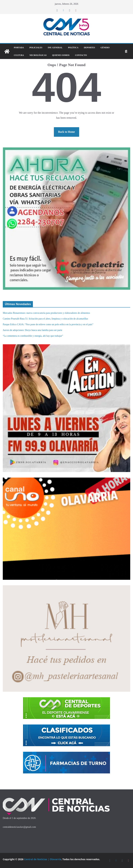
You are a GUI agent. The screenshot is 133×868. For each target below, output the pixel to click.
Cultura (19, 55)
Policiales (36, 48)
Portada (19, 48)
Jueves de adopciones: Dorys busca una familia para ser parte (33, 330)
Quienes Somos (61, 55)
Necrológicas (38, 55)
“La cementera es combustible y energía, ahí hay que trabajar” (33, 336)
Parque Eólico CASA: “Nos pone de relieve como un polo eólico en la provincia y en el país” (48, 324)
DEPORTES (89, 48)
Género (105, 48)
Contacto (81, 55)
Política (73, 48)
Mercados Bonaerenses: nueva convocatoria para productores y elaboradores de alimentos (47, 313)
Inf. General (55, 48)
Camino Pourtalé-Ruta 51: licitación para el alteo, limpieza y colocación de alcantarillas (45, 319)
